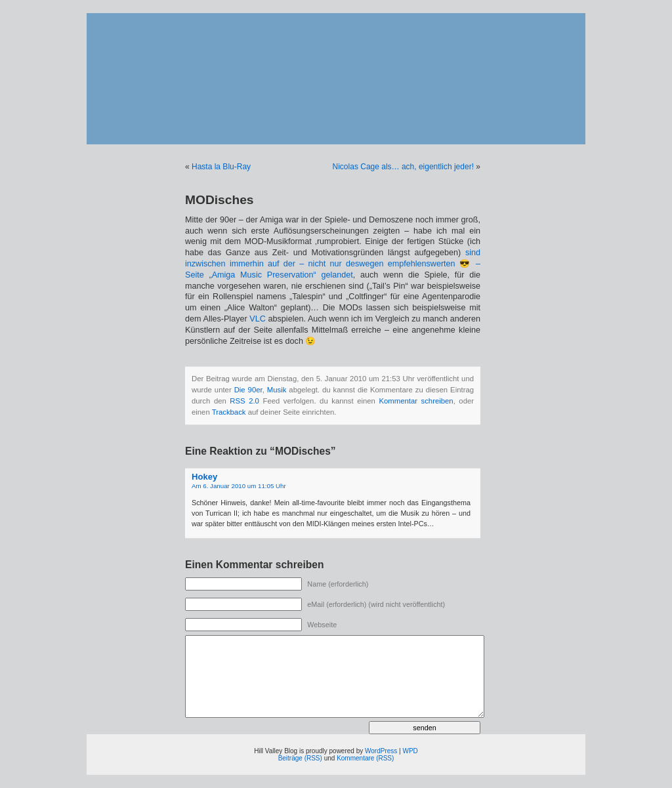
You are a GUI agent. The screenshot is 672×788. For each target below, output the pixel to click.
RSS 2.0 (244, 401)
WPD (410, 751)
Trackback (229, 412)
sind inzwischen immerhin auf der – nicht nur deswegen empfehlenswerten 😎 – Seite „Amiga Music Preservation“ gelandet (333, 264)
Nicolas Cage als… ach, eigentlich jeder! (403, 167)
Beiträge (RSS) (300, 758)
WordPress (381, 751)
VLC (258, 319)
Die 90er (248, 390)
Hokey (204, 477)
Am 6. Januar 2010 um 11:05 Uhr (239, 486)
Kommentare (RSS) (365, 758)
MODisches (220, 200)
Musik (277, 390)
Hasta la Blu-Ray (221, 167)
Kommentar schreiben (416, 401)
